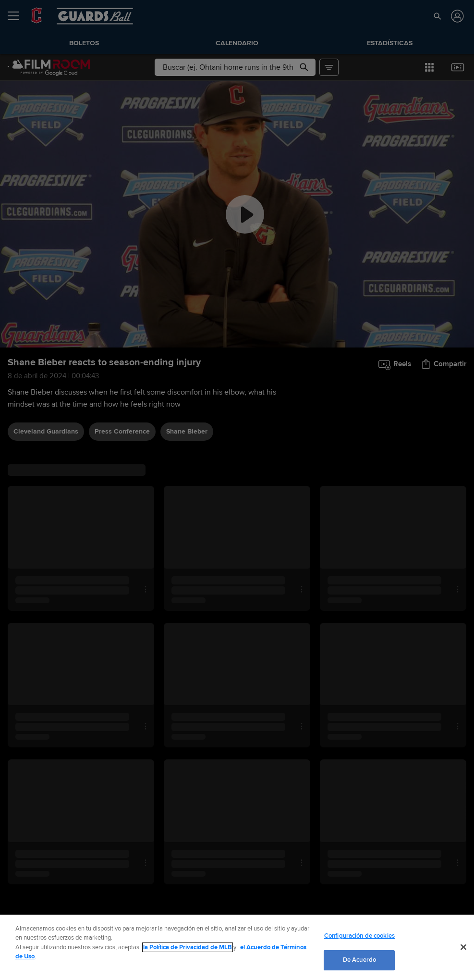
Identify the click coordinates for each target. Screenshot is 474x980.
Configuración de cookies (359, 936)
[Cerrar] (463, 947)
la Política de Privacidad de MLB (188, 947)
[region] (237, 947)
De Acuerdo (359, 960)
